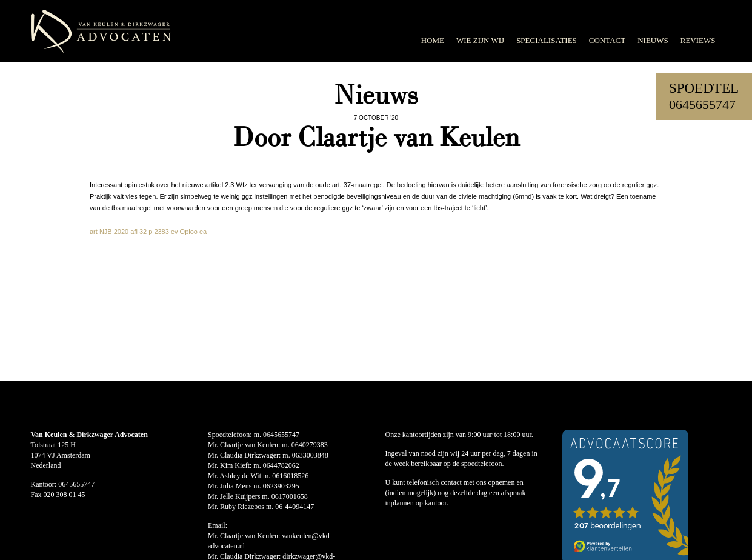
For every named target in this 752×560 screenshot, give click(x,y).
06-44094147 (294, 507)
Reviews (698, 40)
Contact (607, 40)
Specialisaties (547, 40)
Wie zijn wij (480, 40)
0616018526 (290, 476)
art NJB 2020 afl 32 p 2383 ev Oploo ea (148, 232)
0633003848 (310, 455)
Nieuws (653, 40)
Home (433, 40)
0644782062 (281, 465)
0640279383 (310, 445)
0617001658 (290, 496)
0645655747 (702, 105)
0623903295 (281, 486)
